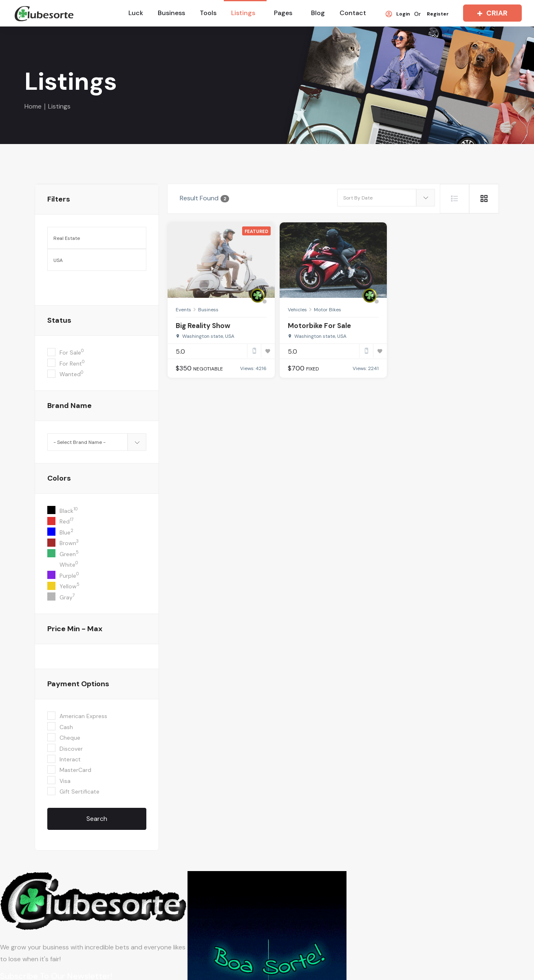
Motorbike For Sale (319, 326)
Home (33, 106)
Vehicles (297, 310)
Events (183, 310)
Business (171, 13)
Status (59, 320)
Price (75, 629)
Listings (243, 13)
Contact (353, 13)
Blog (318, 13)
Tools (208, 13)
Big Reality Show (203, 326)
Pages (283, 13)
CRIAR (491, 13)
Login (398, 14)
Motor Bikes (328, 310)
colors (59, 478)
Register (438, 14)
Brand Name (70, 406)
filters (59, 199)
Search (97, 819)
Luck (136, 13)
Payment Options (78, 684)
